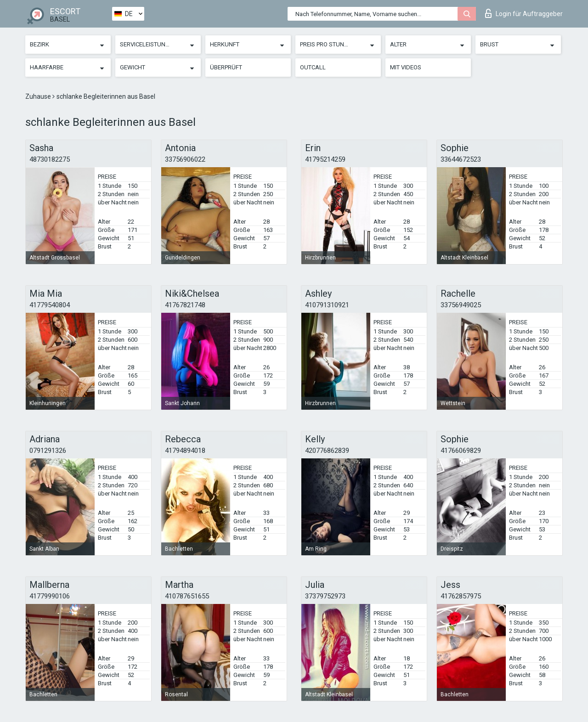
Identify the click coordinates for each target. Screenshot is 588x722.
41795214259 (325, 159)
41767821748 (185, 305)
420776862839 (327, 451)
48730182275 (50, 159)
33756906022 (185, 159)
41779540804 (50, 305)
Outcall (313, 67)
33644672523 (461, 159)
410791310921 (327, 305)
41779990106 (50, 596)
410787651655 (187, 596)
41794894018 (185, 451)
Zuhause (39, 96)
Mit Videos (406, 67)
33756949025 (461, 305)
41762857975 (461, 596)
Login (524, 13)
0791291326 (48, 451)
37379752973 (325, 596)
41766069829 (461, 451)
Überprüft (226, 67)
